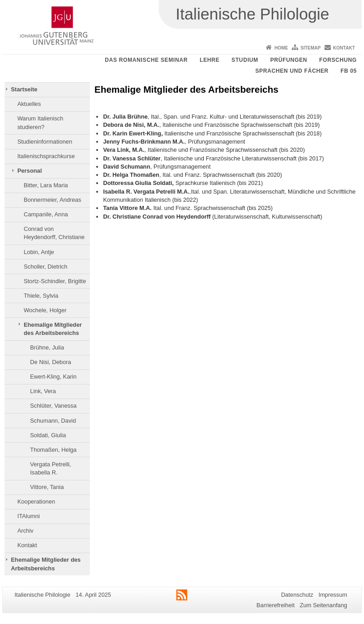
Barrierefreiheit (275, 605)
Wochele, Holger (45, 310)
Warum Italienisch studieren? (40, 122)
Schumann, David (53, 421)
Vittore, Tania (47, 487)
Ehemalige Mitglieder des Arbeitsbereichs (53, 329)
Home (281, 48)
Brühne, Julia (47, 347)
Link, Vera (43, 391)
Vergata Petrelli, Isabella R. (50, 468)
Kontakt (344, 48)
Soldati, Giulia (48, 435)
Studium (245, 60)
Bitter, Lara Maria (46, 185)
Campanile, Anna (46, 214)
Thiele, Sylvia (41, 296)
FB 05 (349, 71)
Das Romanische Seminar (146, 60)
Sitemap (310, 48)
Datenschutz (297, 595)
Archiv (25, 531)
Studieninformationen (45, 142)
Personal (30, 171)
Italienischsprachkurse (46, 156)
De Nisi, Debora (50, 362)
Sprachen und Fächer (292, 71)
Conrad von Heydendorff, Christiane (54, 233)
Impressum (333, 595)
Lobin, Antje (39, 252)
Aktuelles (29, 104)
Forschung (338, 60)
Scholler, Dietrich (45, 267)
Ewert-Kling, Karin (53, 377)
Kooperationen (36, 502)
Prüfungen (288, 60)
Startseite (24, 89)
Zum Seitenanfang (323, 605)
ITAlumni (29, 516)
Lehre (210, 60)
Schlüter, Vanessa (53, 406)
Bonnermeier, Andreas (52, 200)
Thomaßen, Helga (53, 450)
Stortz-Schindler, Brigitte (55, 281)
